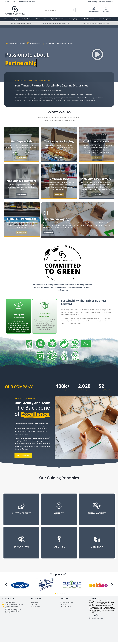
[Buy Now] (106, 8)
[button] (97, 55)
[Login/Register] (94, 8)
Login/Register (94, 12)
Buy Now (106, 12)
